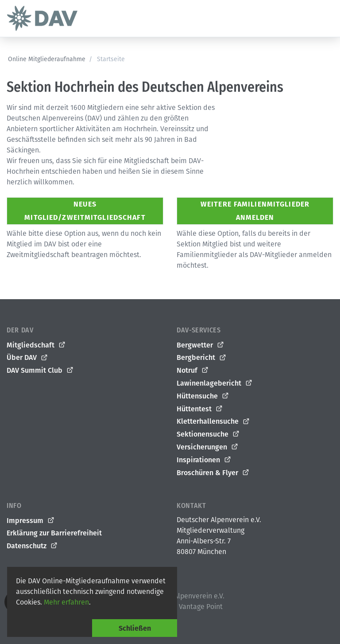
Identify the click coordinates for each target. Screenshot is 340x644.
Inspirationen (204, 460)
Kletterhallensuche (213, 422)
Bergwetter (201, 345)
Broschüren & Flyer (213, 473)
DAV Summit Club (40, 371)
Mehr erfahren (66, 602)
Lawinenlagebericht (215, 383)
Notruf (193, 371)
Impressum (31, 521)
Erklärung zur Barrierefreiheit (54, 533)
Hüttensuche (203, 396)
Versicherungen (208, 447)
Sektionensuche (208, 434)
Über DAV (27, 358)
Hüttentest (200, 409)
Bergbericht (202, 358)
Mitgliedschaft (36, 345)
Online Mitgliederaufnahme (47, 59)
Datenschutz (32, 546)
